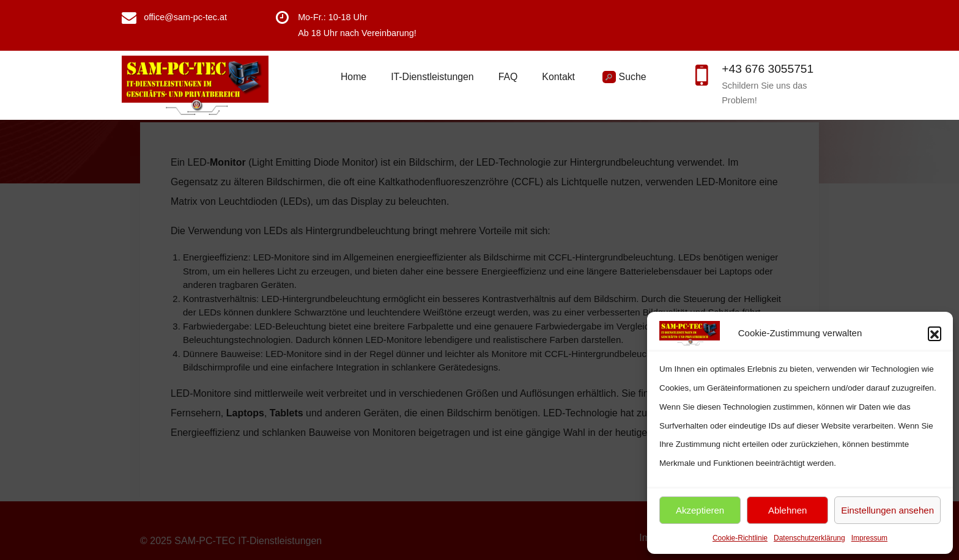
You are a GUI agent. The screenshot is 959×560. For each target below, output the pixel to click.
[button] (935, 333)
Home (354, 77)
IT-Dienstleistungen (432, 77)
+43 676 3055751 (768, 69)
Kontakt (558, 77)
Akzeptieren (700, 510)
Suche (624, 77)
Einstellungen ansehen (887, 510)
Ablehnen (787, 510)
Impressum (869, 538)
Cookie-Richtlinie (740, 538)
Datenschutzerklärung (809, 538)
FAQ (508, 77)
